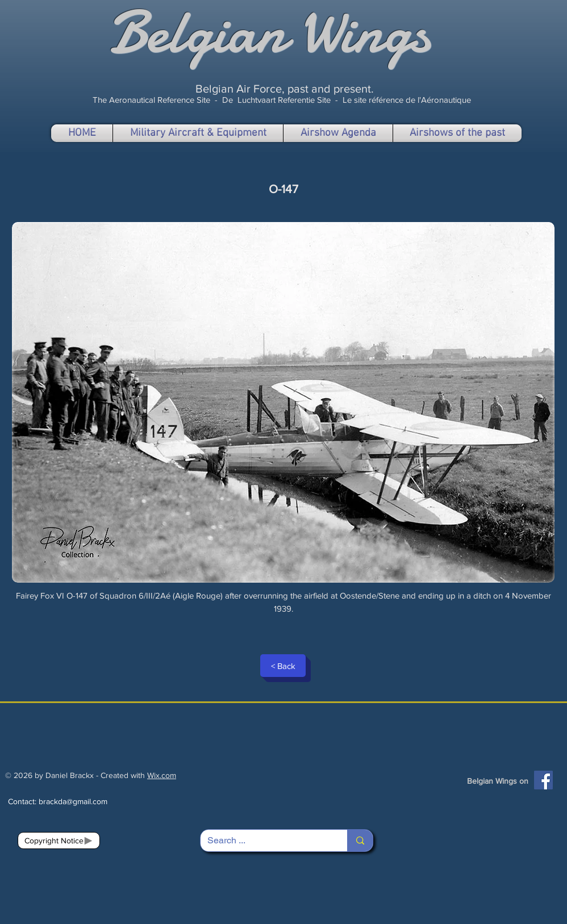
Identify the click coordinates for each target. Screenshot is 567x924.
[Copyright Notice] (59, 841)
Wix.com (162, 775)
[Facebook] (543, 780)
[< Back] (283, 666)
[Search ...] (265, 841)
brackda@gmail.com (73, 801)
